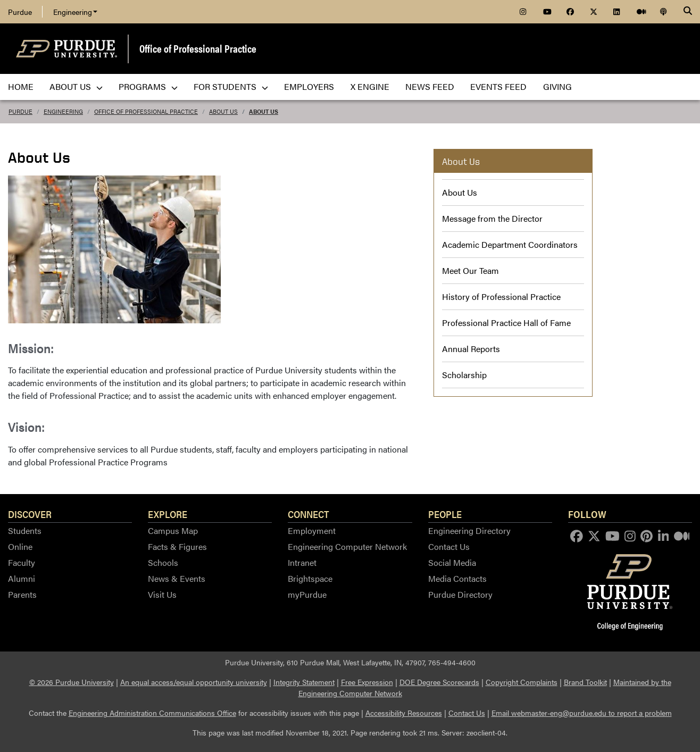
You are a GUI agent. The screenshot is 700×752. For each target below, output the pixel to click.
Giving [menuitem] (557, 86)
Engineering (75, 12)
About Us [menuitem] (76, 86)
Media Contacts (457, 578)
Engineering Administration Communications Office (152, 713)
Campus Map (173, 530)
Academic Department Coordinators (510, 244)
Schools (163, 562)
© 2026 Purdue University (72, 682)
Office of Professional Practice (198, 48)
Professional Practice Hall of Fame (506, 323)
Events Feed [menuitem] (498, 86)
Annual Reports (471, 349)
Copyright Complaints (522, 682)
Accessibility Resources (404, 713)
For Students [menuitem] (231, 86)
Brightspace (310, 578)
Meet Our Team (470, 270)
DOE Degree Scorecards (439, 682)
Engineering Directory (469, 530)
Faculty (22, 562)
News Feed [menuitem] (430, 86)
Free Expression (367, 682)
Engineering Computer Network (347, 546)
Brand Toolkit (585, 682)
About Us (223, 111)
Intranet (302, 562)
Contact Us (449, 546)
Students (25, 530)
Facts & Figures (177, 546)
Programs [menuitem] (148, 86)
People (445, 514)
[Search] (688, 12)
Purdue (20, 12)
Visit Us (162, 594)
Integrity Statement (304, 682)
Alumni (22, 578)
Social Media (452, 562)
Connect (309, 514)
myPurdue (307, 594)
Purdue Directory (460, 594)
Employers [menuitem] (309, 86)
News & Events (177, 578)
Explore (168, 514)
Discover (30, 514)
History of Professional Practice (501, 296)
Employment (312, 530)
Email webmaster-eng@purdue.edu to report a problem (582, 713)
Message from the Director (492, 218)
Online (20, 546)
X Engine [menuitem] (370, 86)
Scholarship (464, 375)
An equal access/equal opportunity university (194, 682)
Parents (22, 594)
